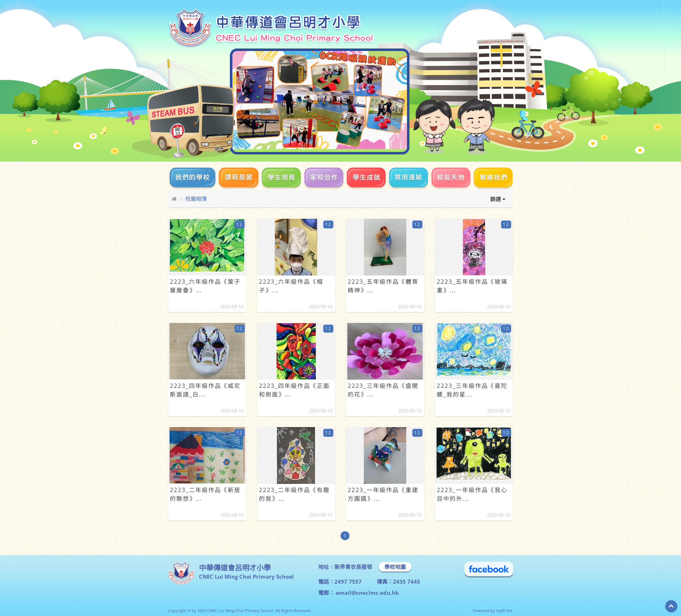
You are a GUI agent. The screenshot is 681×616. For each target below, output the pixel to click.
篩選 (498, 199)
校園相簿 (196, 199)
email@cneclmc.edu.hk (367, 593)
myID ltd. (504, 610)
